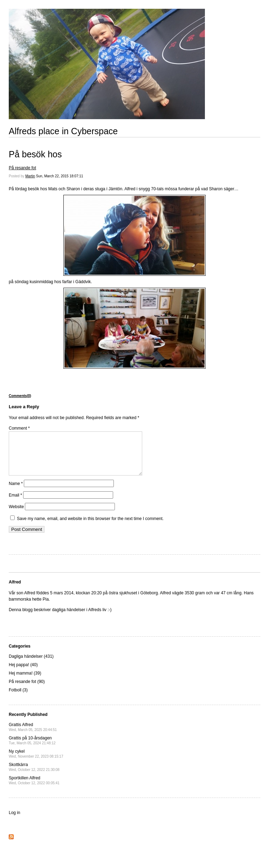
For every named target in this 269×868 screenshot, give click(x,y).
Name (16, 492)
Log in (15, 821)
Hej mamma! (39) (25, 682)
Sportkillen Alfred (34, 789)
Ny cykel (36, 762)
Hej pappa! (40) (23, 673)
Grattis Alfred (33, 735)
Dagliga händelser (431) (31, 665)
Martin (30, 176)
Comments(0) (20, 396)
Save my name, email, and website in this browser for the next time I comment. (90, 527)
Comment (19, 428)
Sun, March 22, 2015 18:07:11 (60, 176)
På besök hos (35, 154)
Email (15, 504)
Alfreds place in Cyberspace (63, 131)
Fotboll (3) (18, 698)
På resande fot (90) (27, 690)
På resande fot (22, 168)
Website (16, 515)
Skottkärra (34, 775)
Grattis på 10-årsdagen (32, 749)
